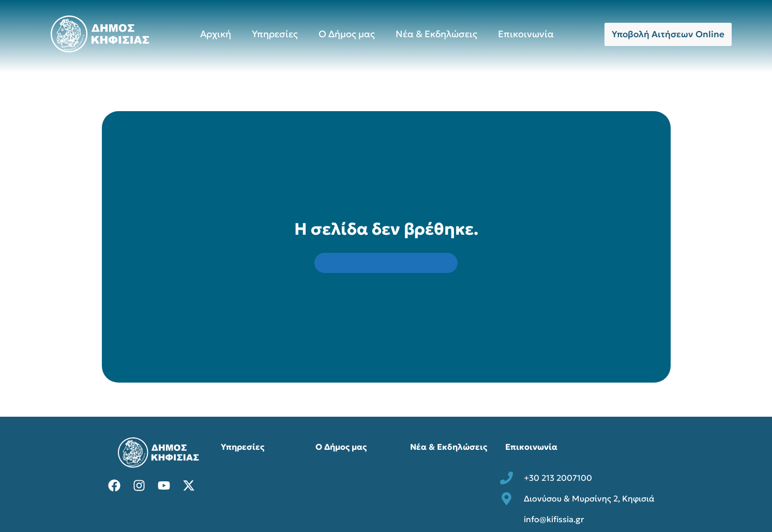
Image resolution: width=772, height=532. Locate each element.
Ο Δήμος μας (347, 34)
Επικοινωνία (526, 34)
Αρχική (216, 34)
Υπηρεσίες (275, 34)
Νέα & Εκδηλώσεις (436, 34)
